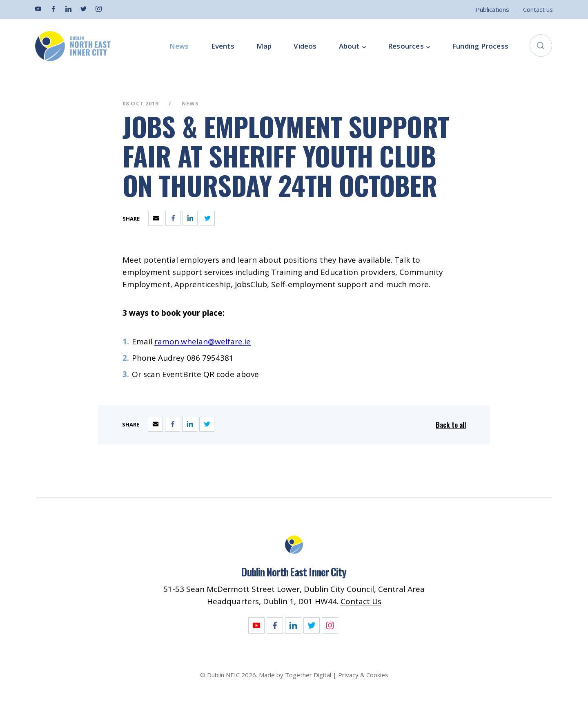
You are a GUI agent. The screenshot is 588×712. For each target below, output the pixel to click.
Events (223, 46)
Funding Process (480, 46)
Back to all (451, 425)
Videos (305, 46)
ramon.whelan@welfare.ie (203, 341)
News (179, 46)
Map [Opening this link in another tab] (264, 46)
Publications (492, 9)
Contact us (538, 9)
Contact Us (361, 601)
